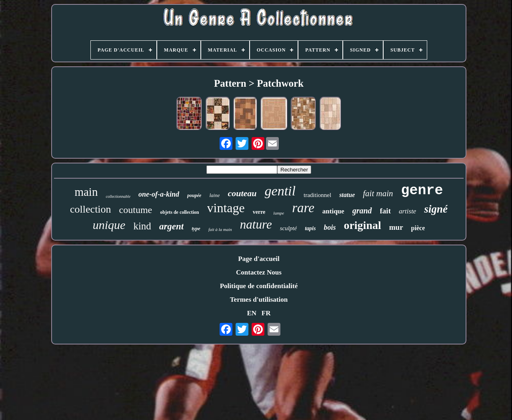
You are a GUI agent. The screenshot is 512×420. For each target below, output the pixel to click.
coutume (136, 210)
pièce (418, 228)
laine (214, 195)
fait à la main (220, 229)
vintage (226, 208)
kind (142, 226)
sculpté (289, 228)
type (196, 228)
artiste (407, 211)
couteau (242, 193)
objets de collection (179, 212)
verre (259, 212)
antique (333, 211)
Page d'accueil (259, 259)
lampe (279, 213)
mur (396, 227)
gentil (280, 191)
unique (109, 225)
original (362, 225)
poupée (194, 195)
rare (303, 208)
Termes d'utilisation (259, 300)
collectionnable (118, 196)
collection (91, 209)
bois (330, 227)
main (86, 192)
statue (347, 195)
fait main (378, 193)
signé (436, 209)
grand (362, 211)
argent (171, 226)
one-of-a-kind (159, 194)
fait (385, 211)
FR (266, 313)
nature (256, 224)
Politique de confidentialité (259, 286)
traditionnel (317, 195)
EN (252, 313)
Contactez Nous (259, 272)
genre (422, 191)
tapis (310, 228)
